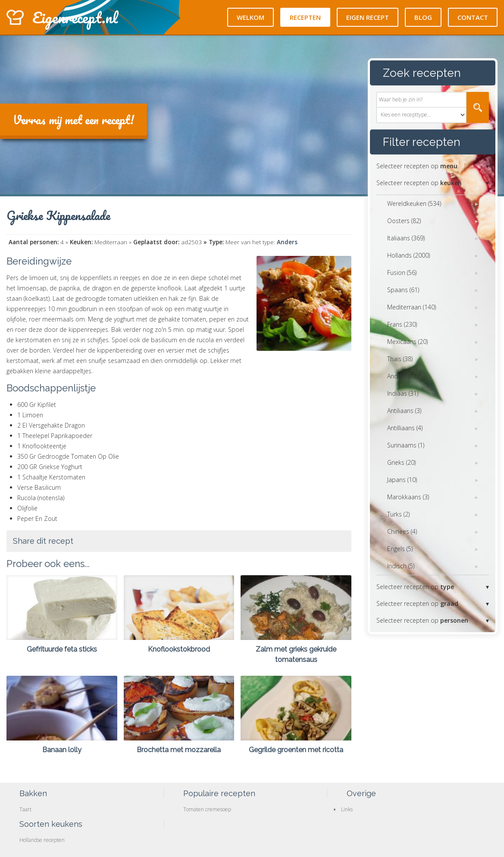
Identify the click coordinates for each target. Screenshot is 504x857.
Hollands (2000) (409, 255)
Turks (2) (398, 514)
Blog (423, 17)
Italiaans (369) (406, 238)
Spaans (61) (403, 290)
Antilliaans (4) (405, 428)
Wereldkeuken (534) (414, 203)
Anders (287, 242)
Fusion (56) (402, 273)
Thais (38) (400, 359)
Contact (473, 17)
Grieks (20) (401, 462)
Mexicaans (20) (407, 342)
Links (347, 809)
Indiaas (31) (403, 393)
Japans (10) (402, 480)
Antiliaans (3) (404, 411)
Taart (25, 809)
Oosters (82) (404, 221)
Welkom (250, 17)
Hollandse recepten (42, 840)
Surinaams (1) (406, 445)
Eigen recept (368, 17)
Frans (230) (402, 324)
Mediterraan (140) (412, 307)
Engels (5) (400, 549)
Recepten (305, 17)
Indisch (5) (401, 566)
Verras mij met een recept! (74, 120)
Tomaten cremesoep (207, 809)
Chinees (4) (402, 531)
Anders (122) (404, 376)
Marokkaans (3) (408, 497)
